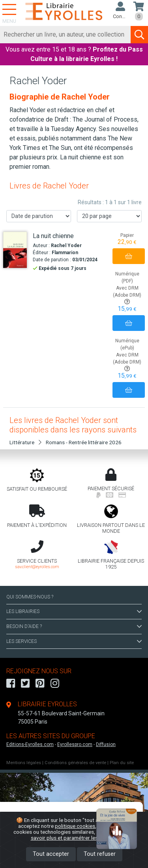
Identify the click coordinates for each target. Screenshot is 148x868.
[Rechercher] (66, 35)
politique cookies (75, 826)
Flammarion (65, 253)
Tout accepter (51, 854)
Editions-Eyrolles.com (30, 744)
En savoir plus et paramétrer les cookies (83, 835)
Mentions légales (24, 763)
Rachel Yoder (66, 246)
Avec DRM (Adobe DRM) (127, 295)
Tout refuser (100, 854)
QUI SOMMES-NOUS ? (30, 597)
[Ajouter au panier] (129, 256)
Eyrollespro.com (75, 744)
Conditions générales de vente (75, 763)
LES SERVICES (74, 641)
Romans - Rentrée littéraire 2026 (84, 442)
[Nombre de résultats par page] (109, 216)
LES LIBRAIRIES (74, 611)
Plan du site (122, 763)
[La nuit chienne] (15, 250)
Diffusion (106, 744)
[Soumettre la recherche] (139, 35)
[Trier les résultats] (39, 216)
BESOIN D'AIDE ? (74, 626)
